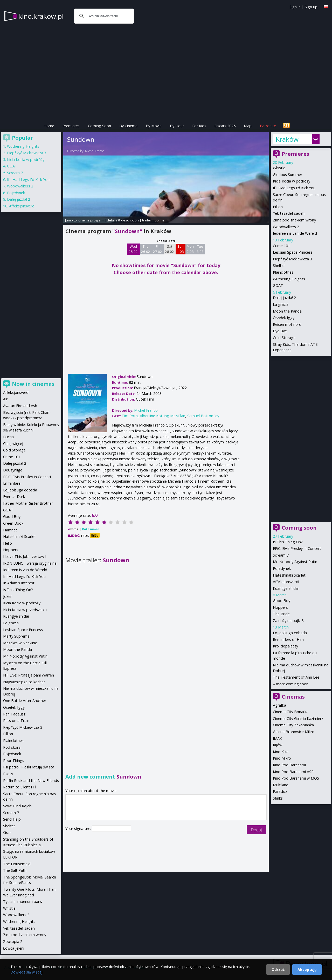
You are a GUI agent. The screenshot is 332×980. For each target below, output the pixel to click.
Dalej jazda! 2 (284, 298)
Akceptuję (307, 969)
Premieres (71, 126)
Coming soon (299, 528)
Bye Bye (280, 331)
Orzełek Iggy (284, 318)
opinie (160, 220)
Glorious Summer (288, 175)
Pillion (278, 207)
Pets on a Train (16, 721)
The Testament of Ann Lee (296, 677)
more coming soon (292, 684)
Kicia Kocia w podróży (292, 181)
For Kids (199, 126)
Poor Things (14, 761)
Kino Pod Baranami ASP (293, 772)
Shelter (279, 265)
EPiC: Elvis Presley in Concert (297, 548)
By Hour (177, 126)
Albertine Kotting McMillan (162, 416)
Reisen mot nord (287, 324)
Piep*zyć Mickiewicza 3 (292, 259)
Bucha (8, 437)
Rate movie (91, 529)
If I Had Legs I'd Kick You (294, 188)
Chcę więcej (13, 444)
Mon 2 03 (190, 249)
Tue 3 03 (200, 249)
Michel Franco (95, 151)
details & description (123, 220)
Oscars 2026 (225, 126)
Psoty (8, 774)
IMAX (277, 738)
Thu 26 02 (146, 249)
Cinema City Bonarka (291, 712)
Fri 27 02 (158, 249)
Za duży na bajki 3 (288, 621)
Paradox (280, 791)
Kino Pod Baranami (289, 765)
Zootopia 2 (13, 941)
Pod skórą (12, 747)
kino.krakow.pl (41, 16)
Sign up (311, 7)
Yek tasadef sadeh (289, 213)
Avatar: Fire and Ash (20, 406)
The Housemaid (17, 864)
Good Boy (282, 601)
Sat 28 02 (170, 249)
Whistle (279, 168)
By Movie (154, 126)
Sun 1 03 (180, 249)
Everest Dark (14, 496)
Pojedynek (282, 568)
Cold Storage (284, 338)
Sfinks (278, 798)
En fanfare (12, 483)
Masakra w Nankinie (20, 643)
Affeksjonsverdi (286, 582)
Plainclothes (283, 272)
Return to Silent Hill (20, 787)
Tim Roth (130, 416)
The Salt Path (15, 870)
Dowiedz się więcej (26, 972)
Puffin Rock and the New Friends (31, 780)
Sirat (7, 833)
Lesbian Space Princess (293, 252)
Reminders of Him (288, 640)
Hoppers (280, 607)
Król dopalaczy (285, 646)
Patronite (268, 126)
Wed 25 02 (133, 249)
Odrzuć (278, 969)
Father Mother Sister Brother (28, 503)
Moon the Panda (287, 311)
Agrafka (279, 705)
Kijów (278, 745)
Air (5, 399)
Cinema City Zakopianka (293, 725)
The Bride (281, 614)
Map (248, 126)
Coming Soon (99, 126)
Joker (7, 596)
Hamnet (10, 530)
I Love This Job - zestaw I (25, 556)
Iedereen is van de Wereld (295, 233)
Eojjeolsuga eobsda (290, 633)
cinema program (91, 220)
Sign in (295, 7)
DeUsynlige (13, 470)
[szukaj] (103, 16)
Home (49, 126)
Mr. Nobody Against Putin (295, 562)
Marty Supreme (16, 636)
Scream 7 (281, 555)
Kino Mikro (282, 758)
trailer (147, 220)
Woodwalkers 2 (286, 227)
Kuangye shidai (286, 588)
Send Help (12, 819)
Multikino (281, 785)
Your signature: (79, 829)
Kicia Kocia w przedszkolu (25, 610)
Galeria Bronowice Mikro (294, 732)
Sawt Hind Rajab (17, 806)
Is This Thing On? (288, 542)
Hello (8, 543)
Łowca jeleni (14, 948)
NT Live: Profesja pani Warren (29, 675)
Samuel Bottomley (203, 416)
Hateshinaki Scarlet (289, 575)
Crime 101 (281, 246)
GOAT (278, 285)
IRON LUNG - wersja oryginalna (30, 563)
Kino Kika (281, 752)
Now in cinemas (33, 384)
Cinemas (293, 697)
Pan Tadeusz (14, 714)
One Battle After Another (25, 701)
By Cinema (128, 126)
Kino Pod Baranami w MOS (296, 778)
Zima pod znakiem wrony (294, 220)
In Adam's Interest (19, 583)
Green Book (13, 523)
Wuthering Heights (289, 279)
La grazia (281, 304)
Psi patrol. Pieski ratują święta (29, 767)
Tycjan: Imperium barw (23, 901)
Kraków (287, 139)
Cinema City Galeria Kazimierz (298, 718)
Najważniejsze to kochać (24, 682)
